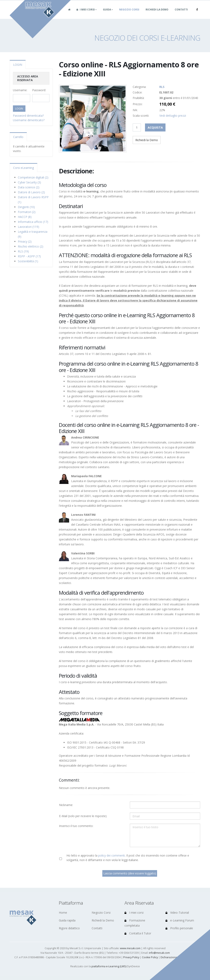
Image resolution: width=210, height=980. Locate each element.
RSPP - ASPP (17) (29, 256)
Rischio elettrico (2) (31, 246)
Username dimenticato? (29, 120)
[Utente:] (165, 805)
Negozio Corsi (129, 14)
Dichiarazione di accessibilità (178, 957)
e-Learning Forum (180, 920)
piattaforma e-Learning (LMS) (109, 966)
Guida (107, 14)
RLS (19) (23, 251)
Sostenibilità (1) (28, 261)
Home (63, 913)
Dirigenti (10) (26, 207)
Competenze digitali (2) (33, 177)
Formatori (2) (27, 212)
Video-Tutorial (177, 913)
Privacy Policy (131, 957)
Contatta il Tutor (138, 933)
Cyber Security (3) (29, 182)
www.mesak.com (130, 948)
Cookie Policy (150, 957)
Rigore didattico (69, 928)
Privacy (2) (25, 241)
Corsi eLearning (23, 168)
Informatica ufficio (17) (33, 222)
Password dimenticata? (28, 116)
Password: (39, 90)
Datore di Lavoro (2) (31, 192)
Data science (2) (29, 187)
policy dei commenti (112, 855)
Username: (20, 90)
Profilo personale (179, 928)
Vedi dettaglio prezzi (173, 116)
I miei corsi (86, 14)
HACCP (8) (25, 217)
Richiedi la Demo (157, 14)
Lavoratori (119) (29, 227)
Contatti (181, 14)
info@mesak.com (159, 953)
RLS (162, 87)
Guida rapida (67, 920)
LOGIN (18, 65)
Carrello (18, 137)
